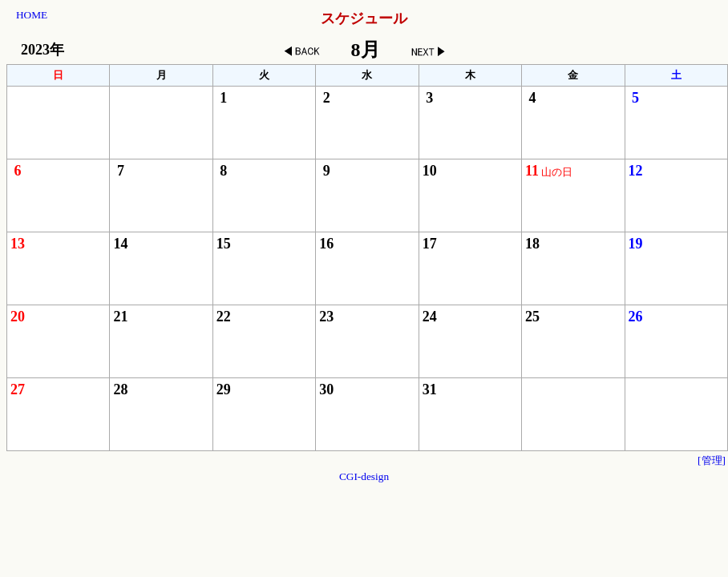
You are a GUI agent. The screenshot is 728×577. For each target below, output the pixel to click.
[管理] (712, 460)
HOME (32, 15)
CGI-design (364, 476)
